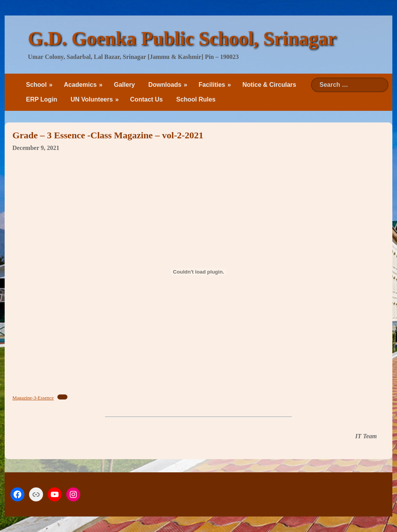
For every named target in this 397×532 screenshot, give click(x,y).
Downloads (165, 85)
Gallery (124, 85)
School (36, 85)
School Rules (196, 99)
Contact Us (147, 99)
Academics (80, 85)
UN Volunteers (92, 99)
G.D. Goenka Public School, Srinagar (182, 38)
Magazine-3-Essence (33, 398)
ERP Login (42, 99)
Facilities (212, 85)
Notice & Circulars (269, 85)
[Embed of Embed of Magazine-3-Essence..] (198, 272)
